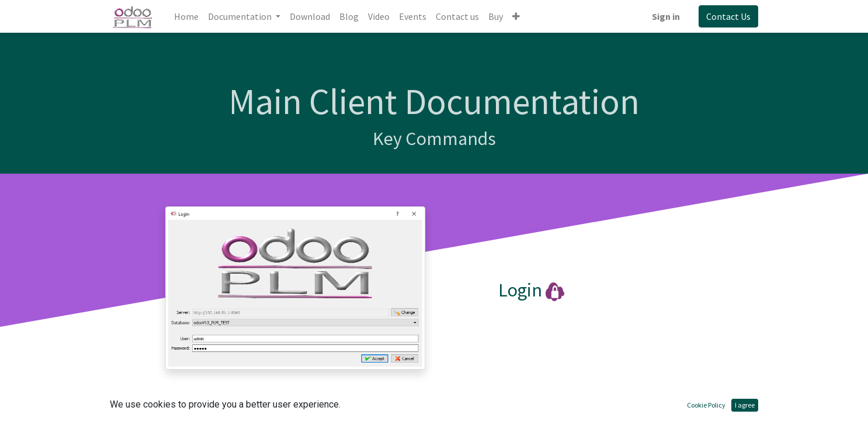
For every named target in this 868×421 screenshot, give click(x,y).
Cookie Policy (706, 405)
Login (520, 290)
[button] (516, 16)
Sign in (666, 16)
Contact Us (728, 16)
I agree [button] (745, 405)
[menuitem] (186, 16)
